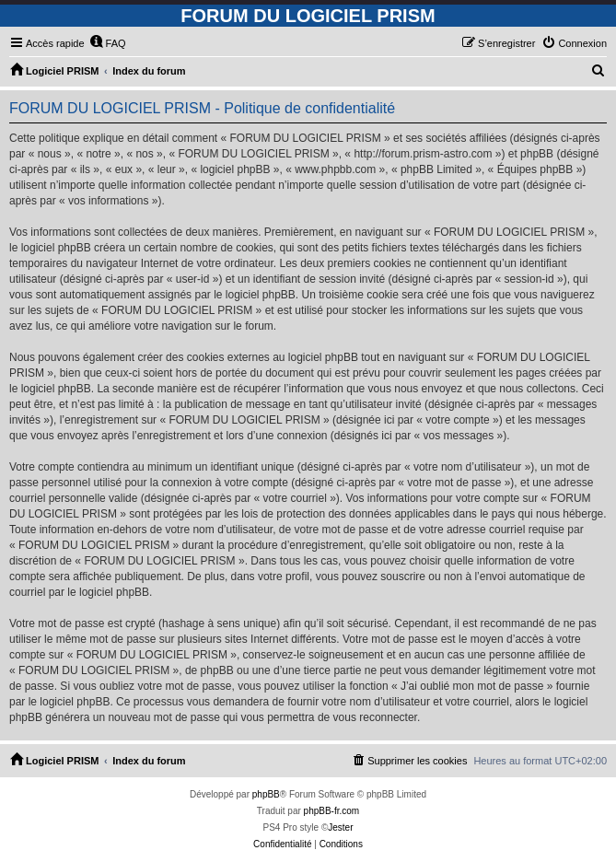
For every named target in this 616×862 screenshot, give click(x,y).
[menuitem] (108, 43)
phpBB (266, 794)
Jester (340, 827)
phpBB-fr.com (332, 811)
